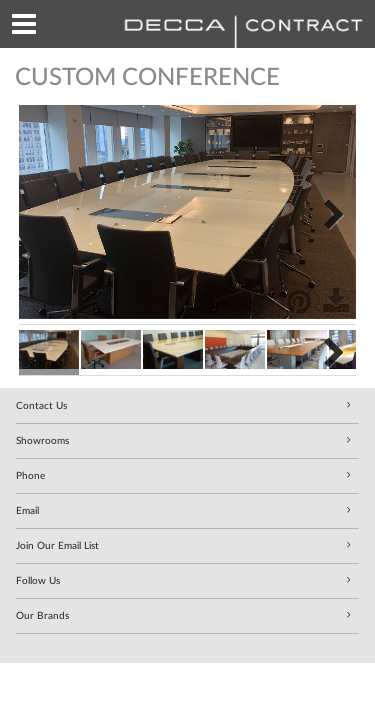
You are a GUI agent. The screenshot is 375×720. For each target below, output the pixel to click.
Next (326, 212)
